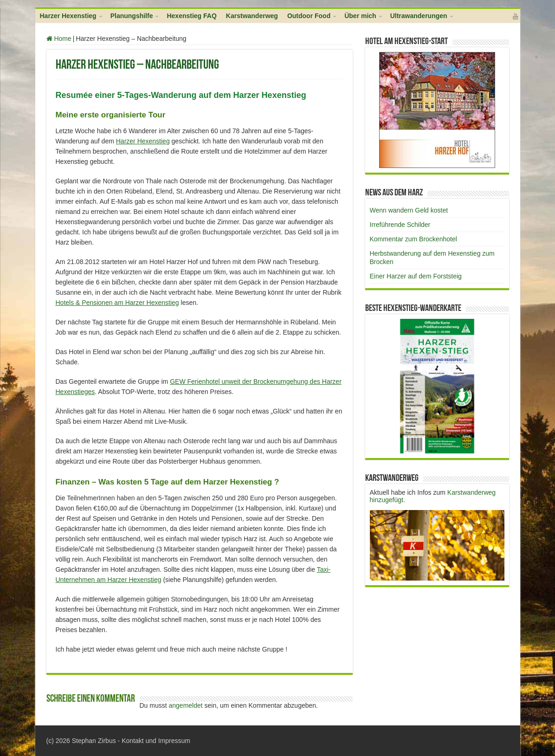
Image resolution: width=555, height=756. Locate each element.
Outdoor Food (309, 16)
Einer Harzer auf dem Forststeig (416, 276)
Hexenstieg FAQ (191, 16)
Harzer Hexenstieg (68, 16)
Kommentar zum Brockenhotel (413, 239)
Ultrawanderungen (419, 16)
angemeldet (186, 705)
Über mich (360, 16)
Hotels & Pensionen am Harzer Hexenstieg (117, 303)
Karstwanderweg (252, 16)
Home (59, 39)
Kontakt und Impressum (156, 741)
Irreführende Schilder (400, 225)
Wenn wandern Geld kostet (409, 210)
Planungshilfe (132, 16)
